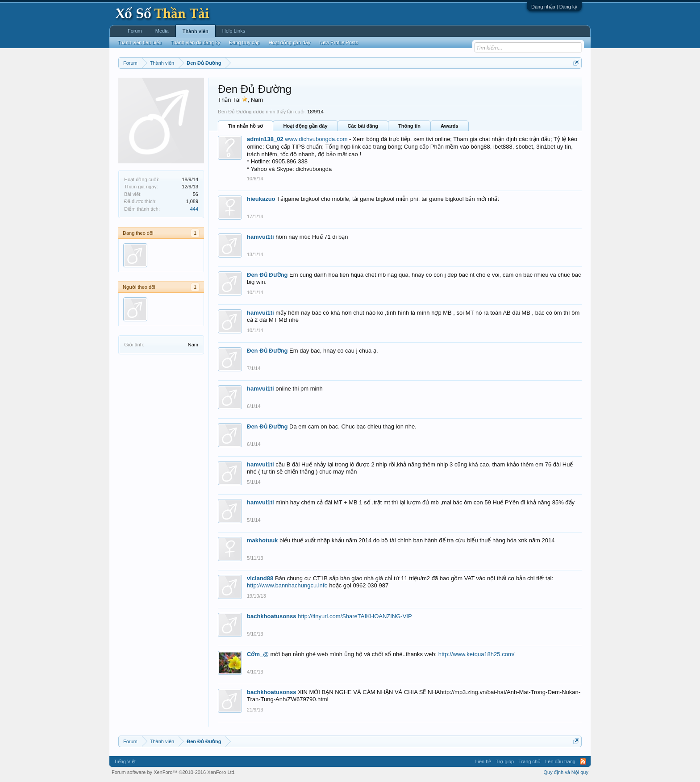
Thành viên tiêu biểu (140, 42)
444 (194, 209)
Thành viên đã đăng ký (195, 42)
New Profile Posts (339, 42)
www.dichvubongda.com (316, 139)
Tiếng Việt (125, 761)
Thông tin (409, 126)
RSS (583, 761)
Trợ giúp (505, 761)
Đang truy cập (244, 42)
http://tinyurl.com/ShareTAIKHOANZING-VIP (355, 616)
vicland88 (260, 578)
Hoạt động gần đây (305, 126)
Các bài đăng (363, 126)
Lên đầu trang (560, 761)
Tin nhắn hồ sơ (246, 126)
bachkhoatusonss (272, 616)
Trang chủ (529, 761)
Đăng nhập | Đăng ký (554, 7)
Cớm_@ (258, 654)
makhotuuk (262, 540)
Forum (135, 31)
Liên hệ (483, 761)
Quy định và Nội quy (566, 772)
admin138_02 (265, 139)
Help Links (234, 31)
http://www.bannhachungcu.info (287, 585)
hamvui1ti (260, 237)
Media (162, 31)
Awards (450, 126)
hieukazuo (261, 199)
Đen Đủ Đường (267, 275)
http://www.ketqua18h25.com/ (477, 654)
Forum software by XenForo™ (174, 772)
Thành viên (196, 31)
